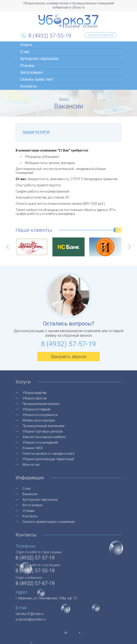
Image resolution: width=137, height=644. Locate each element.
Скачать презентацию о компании (49, 522)
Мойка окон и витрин (39, 420)
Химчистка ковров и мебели (44, 437)
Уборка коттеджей (36, 409)
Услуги (26, 45)
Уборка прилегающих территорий (48, 459)
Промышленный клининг (41, 404)
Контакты (29, 86)
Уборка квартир (35, 393)
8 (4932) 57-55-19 (50, 36)
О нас (25, 52)
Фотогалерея (31, 72)
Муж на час (31, 465)
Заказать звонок (101, 35)
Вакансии (30, 494)
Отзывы (27, 66)
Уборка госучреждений (40, 442)
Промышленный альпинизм (43, 426)
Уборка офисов (35, 398)
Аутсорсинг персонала (39, 59)
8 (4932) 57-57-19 (68, 344)
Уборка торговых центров (43, 431)
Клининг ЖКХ (33, 448)
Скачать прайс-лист (37, 79)
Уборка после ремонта (40, 415)
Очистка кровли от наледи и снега (49, 454)
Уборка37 (68, 21)
